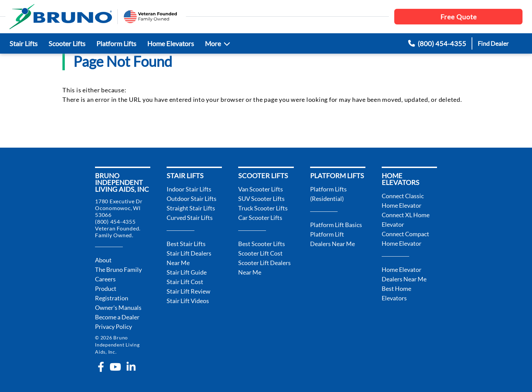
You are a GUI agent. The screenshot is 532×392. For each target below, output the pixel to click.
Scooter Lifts (67, 43)
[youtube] (115, 367)
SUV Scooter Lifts (261, 199)
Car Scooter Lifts (260, 218)
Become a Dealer (117, 317)
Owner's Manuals (118, 307)
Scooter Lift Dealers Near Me (264, 267)
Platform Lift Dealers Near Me (332, 239)
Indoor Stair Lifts (189, 189)
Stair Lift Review (188, 291)
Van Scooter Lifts (261, 189)
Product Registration (112, 293)
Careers (105, 279)
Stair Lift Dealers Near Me (189, 258)
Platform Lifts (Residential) (328, 194)
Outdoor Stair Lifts (192, 199)
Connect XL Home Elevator (406, 220)
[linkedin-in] (131, 367)
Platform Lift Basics (336, 225)
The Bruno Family (118, 269)
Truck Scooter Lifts (263, 208)
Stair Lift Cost (185, 282)
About (103, 260)
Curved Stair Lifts (190, 218)
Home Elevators (171, 43)
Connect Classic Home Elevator (403, 201)
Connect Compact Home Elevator (405, 239)
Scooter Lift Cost (260, 253)
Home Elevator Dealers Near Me (404, 274)
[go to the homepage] (61, 17)
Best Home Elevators (396, 293)
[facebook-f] (101, 367)
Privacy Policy (113, 326)
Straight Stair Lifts (191, 208)
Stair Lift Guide (187, 272)
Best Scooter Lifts (262, 244)
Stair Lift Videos (188, 301)
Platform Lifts (116, 43)
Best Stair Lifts (186, 244)
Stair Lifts (24, 43)
